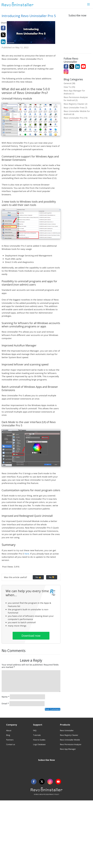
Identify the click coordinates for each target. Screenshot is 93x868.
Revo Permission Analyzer (71, 744)
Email (5, 704)
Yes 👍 (38, 577)
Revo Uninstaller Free (74, 108)
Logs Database (39, 744)
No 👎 (52, 577)
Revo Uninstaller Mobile (70, 740)
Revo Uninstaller (67, 730)
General (67, 83)
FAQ (35, 730)
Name (5, 697)
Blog (8, 735)
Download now (31, 636)
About (9, 730)
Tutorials (37, 735)
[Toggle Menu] (88, 4)
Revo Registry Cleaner (74, 104)
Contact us (11, 744)
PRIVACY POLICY (54, 794)
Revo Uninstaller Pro (73, 118)
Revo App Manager (68, 749)
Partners (10, 740)
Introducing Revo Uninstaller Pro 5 (29, 16)
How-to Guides (39, 740)
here (27, 554)
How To (67, 87)
